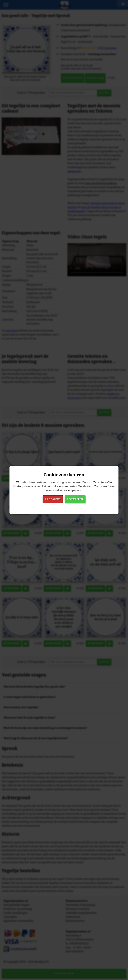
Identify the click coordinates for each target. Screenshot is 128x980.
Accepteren (75, 499)
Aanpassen (53, 499)
